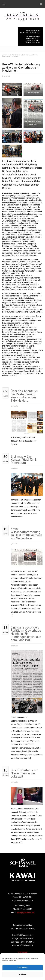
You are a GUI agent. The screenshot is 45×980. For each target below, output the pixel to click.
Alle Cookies (23, 968)
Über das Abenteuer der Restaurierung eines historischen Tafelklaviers (24, 396)
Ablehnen (22, 974)
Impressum (22, 952)
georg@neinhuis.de (26, 912)
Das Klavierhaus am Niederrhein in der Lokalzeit (24, 773)
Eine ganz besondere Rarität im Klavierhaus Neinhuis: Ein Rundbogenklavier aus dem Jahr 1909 (26, 634)
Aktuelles (7, 76)
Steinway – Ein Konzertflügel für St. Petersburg (24, 460)
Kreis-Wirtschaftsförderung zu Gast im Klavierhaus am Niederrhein (27, 534)
